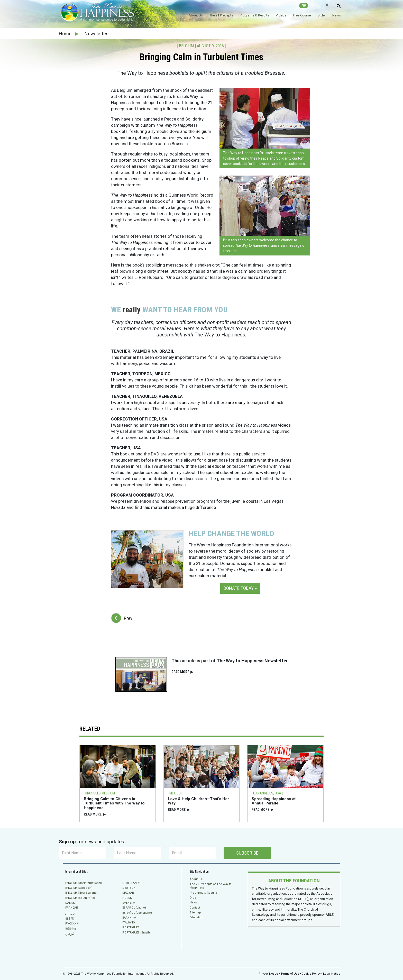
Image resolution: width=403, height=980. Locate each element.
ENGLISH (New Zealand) (81, 893)
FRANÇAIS (72, 908)
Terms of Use (290, 974)
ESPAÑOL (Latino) (134, 908)
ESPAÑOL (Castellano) (137, 913)
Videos (281, 15)
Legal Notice (332, 974)
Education (196, 917)
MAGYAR (128, 893)
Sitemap (195, 913)
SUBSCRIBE (247, 853)
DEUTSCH (129, 888)
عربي (70, 933)
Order (322, 15)
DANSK (70, 903)
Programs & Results (254, 15)
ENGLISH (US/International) (84, 883)
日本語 (70, 919)
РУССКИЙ (72, 924)
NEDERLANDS (131, 883)
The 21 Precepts (221, 15)
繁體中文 (71, 929)
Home (66, 34)
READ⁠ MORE (182, 672)
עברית (70, 913)
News (337, 15)
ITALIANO (129, 923)
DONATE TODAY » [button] (240, 588)
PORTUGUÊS (131, 927)
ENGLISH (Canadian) (79, 888)
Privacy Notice (268, 974)
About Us (196, 15)
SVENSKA (129, 903)
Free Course (302, 15)
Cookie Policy (311, 974)
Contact (195, 908)
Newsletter (96, 34)
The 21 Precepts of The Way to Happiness (211, 886)
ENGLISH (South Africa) (81, 898)
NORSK (127, 898)
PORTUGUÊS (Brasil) (136, 933)
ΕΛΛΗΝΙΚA (129, 918)
